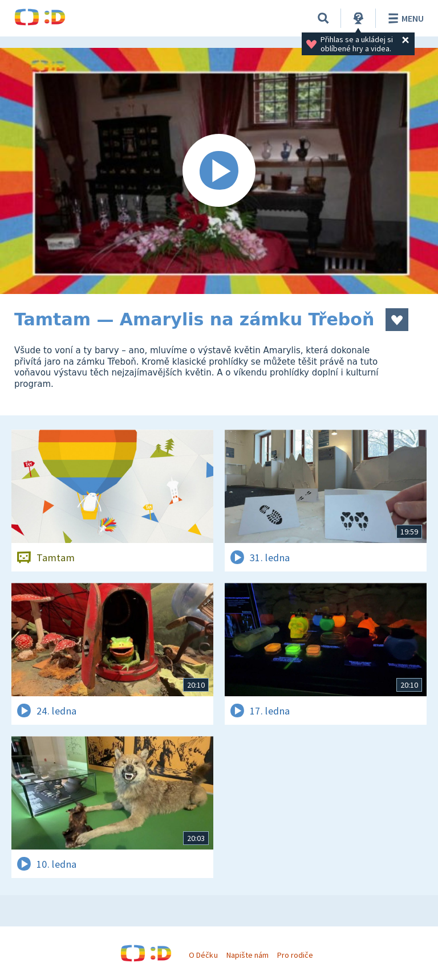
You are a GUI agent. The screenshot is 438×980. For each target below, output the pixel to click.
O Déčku (203, 955)
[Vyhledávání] (323, 18)
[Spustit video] (219, 171)
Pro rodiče (295, 955)
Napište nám (248, 955)
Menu (404, 18)
